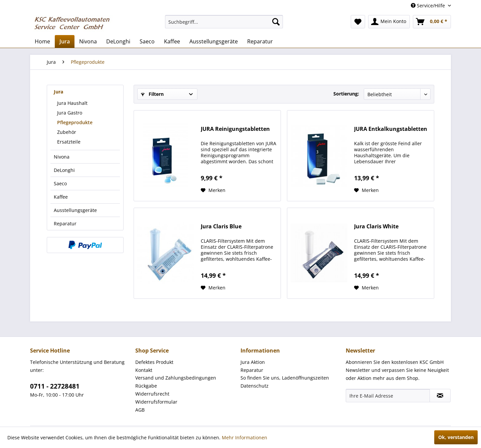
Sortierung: (346, 94)
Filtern (152, 94)
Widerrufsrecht (152, 394)
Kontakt (144, 370)
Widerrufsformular (156, 402)
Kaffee (61, 197)
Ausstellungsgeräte (75, 210)
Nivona (62, 157)
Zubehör (67, 132)
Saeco (60, 183)
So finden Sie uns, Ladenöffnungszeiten (285, 378)
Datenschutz (255, 386)
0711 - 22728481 (55, 386)
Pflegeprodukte (75, 122)
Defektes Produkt (154, 362)
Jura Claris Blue (221, 227)
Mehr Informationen (245, 437)
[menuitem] (224, 22)
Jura (58, 92)
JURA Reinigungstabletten (235, 129)
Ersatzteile (69, 142)
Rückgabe (146, 386)
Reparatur (65, 223)
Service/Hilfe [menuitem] (429, 6)
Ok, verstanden (456, 437)
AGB (140, 410)
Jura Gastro (70, 113)
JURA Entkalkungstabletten (391, 129)
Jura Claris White (376, 227)
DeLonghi (64, 170)
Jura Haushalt (72, 103)
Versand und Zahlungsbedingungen (176, 378)
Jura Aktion (253, 362)
